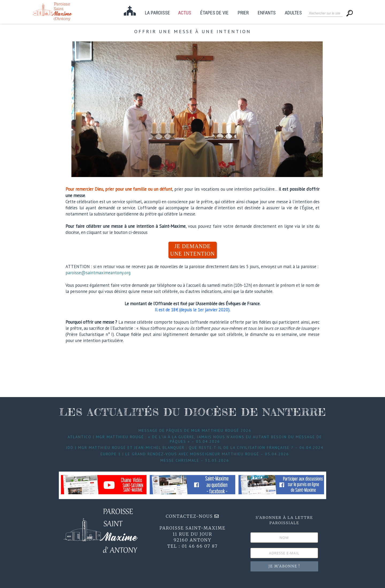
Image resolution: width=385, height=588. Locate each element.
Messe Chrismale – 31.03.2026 (195, 460)
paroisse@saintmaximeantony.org (98, 273)
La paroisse (157, 13)
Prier (243, 13)
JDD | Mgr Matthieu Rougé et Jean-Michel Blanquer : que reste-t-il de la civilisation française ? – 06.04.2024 (195, 448)
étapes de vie (214, 13)
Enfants (267, 13)
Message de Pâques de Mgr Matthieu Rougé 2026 (195, 430)
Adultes (293, 13)
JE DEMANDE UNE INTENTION (193, 250)
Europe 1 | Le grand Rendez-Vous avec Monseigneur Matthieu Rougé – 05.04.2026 (195, 454)
